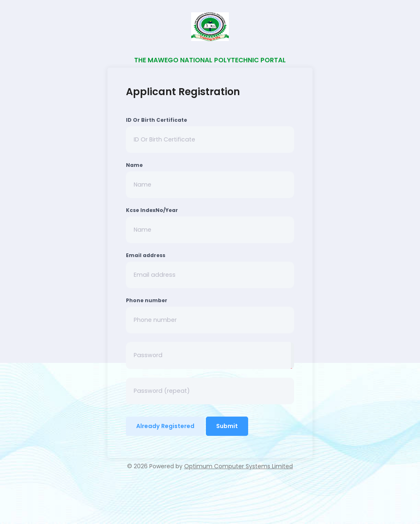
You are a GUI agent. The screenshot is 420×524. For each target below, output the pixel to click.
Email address (146, 255)
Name (134, 165)
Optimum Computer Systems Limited (239, 466)
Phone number (147, 300)
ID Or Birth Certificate (156, 120)
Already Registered (165, 426)
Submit (227, 426)
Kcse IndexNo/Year (152, 210)
